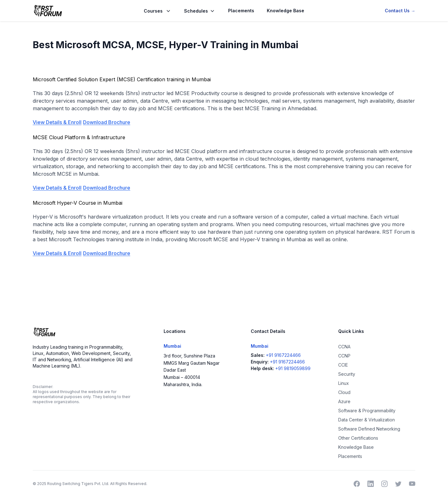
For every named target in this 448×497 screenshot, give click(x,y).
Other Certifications (358, 438)
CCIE (343, 365)
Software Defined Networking (369, 429)
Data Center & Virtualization (367, 420)
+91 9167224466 (283, 355)
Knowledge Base (286, 11)
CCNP (344, 356)
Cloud (344, 392)
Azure (344, 401)
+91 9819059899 (293, 368)
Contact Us (400, 11)
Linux (344, 383)
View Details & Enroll (57, 122)
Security (347, 374)
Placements (241, 11)
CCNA (344, 347)
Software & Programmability (367, 411)
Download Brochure (107, 122)
